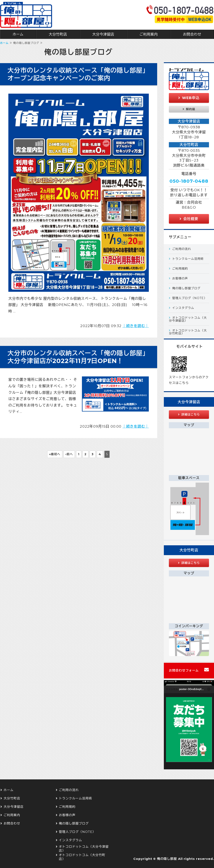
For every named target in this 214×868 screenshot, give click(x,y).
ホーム (18, 34)
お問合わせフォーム (184, 670)
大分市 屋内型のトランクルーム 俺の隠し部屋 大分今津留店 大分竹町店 (26, 15)
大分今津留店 (103, 34)
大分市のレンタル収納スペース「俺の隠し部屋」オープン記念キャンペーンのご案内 (78, 74)
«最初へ (55, 454)
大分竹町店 (58, 34)
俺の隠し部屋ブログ (186, 288)
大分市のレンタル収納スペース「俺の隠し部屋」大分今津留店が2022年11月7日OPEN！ (78, 357)
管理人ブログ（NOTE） (190, 298)
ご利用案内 (149, 34)
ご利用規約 (180, 269)
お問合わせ (12, 823)
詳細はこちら (191, 414)
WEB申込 (191, 98)
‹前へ (69, 454)
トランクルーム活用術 (188, 259)
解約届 (191, 109)
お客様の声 (180, 278)
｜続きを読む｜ (136, 326)
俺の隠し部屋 (167, 859)
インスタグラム (183, 308)
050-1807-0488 (189, 181)
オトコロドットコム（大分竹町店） (188, 332)
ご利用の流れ (182, 249)
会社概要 (191, 219)
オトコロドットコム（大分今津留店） (188, 319)
